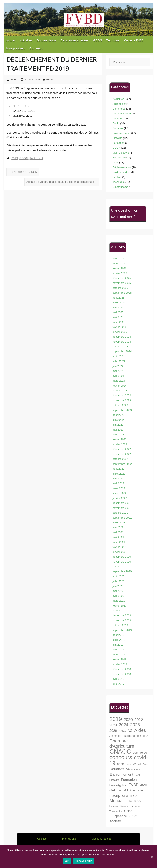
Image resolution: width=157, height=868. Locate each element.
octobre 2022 (120, 459)
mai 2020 (118, 591)
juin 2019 (118, 645)
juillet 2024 (119, 361)
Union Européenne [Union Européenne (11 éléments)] (121, 814)
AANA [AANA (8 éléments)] (122, 731)
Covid (116, 123)
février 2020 (120, 606)
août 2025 (118, 298)
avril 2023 (118, 435)
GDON (98, 40)
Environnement (121, 133)
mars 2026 (119, 263)
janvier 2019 (120, 664)
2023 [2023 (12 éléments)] (113, 725)
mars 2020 (119, 601)
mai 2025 (118, 312)
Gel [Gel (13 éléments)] (112, 790)
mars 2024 (119, 381)
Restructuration (122, 172)
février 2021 (120, 547)
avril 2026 (118, 259)
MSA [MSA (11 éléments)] (137, 801)
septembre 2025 (122, 293)
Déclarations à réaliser (75, 40)
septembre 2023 (122, 410)
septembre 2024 (122, 351)
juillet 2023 (119, 420)
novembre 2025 (122, 283)
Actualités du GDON (23, 172)
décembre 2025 (122, 278)
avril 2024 (118, 376)
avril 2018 (118, 679)
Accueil (11, 40)
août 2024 (118, 356)
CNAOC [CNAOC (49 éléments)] (120, 751)
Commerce (119, 109)
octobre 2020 (120, 566)
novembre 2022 (122, 454)
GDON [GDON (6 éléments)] (144, 785)
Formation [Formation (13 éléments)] (129, 780)
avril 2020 (118, 596)
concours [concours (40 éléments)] (121, 757)
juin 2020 (118, 586)
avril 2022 (118, 483)
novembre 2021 (122, 508)
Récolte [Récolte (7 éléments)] (124, 806)
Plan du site (69, 839)
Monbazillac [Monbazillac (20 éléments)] (121, 800)
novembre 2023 (122, 400)
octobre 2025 (120, 288)
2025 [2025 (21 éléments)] (135, 725)
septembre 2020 (122, 571)
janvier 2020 (120, 610)
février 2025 (120, 327)
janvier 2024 (120, 391)
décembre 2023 (122, 395)
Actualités (26, 40)
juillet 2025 (119, 303)
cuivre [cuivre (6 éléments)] (128, 764)
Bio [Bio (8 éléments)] (139, 736)
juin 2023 (118, 425)
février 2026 (120, 268)
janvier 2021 (120, 552)
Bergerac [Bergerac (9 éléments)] (130, 736)
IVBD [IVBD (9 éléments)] (133, 796)
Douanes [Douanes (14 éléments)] (117, 769)
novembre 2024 (122, 342)
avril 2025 (118, 317)
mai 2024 (118, 371)
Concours (118, 118)
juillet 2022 (119, 474)
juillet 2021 (119, 522)
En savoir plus (83, 861)
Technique (113, 40)
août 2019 (118, 635)
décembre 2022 (122, 449)
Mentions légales (102, 839)
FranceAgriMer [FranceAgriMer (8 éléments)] (118, 785)
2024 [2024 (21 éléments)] (124, 725)
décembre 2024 (122, 337)
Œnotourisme (120, 187)
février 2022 (120, 493)
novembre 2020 (122, 562)
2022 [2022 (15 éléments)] (139, 720)
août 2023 (118, 415)
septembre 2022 (122, 464)
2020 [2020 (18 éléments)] (128, 720)
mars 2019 (119, 654)
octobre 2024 (120, 347)
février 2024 (120, 386)
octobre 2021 (120, 513)
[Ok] (152, 857)
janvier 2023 (120, 444)
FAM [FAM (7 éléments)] (137, 775)
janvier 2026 (120, 273)
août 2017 (118, 684)
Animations (119, 104)
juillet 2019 (119, 640)
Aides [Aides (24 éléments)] (140, 730)
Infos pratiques (15, 48)
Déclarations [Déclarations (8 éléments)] (133, 769)
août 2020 (118, 576)
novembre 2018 (122, 674)
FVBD (14, 80)
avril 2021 (118, 537)
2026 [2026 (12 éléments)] (113, 731)
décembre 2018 (122, 669)
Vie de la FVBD (133, 40)
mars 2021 (119, 542)
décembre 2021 (122, 503)
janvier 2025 (120, 332)
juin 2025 (118, 307)
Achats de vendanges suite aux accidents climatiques (62, 182)
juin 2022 (118, 478)
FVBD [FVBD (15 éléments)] (134, 785)
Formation (119, 143)
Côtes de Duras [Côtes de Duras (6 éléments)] (141, 764)
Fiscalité (117, 138)
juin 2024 (118, 366)
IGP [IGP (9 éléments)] (126, 790)
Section (117, 177)
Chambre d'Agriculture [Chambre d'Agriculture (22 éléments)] (122, 743)
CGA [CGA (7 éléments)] (145, 736)
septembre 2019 (122, 630)
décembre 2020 (122, 557)
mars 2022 (119, 488)
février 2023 (120, 439)
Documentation (46, 40)
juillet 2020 (119, 581)
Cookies (42, 839)
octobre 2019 (120, 625)
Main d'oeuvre (121, 153)
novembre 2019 (122, 620)
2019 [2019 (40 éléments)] (116, 719)
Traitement (36, 158)
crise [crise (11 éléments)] (120, 764)
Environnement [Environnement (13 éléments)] (121, 774)
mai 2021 (118, 532)
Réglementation (122, 167)
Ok (67, 861)
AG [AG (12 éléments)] (130, 731)
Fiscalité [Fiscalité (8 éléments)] (114, 780)
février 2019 (120, 659)
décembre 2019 (122, 615)
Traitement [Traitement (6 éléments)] (135, 806)
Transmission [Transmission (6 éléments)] (116, 811)
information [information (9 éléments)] (137, 790)
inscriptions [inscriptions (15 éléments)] (119, 795)
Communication (122, 114)
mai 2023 (118, 430)
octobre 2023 (120, 405)
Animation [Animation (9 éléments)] (116, 736)
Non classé (119, 158)
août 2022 (118, 469)
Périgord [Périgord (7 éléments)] (114, 806)
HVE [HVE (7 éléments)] (119, 791)
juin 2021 (118, 527)
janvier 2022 (120, 498)
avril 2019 (118, 650)
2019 (15, 158)
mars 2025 (119, 322)
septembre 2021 (122, 518)
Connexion (36, 48)
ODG (116, 162)
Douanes (118, 128)
